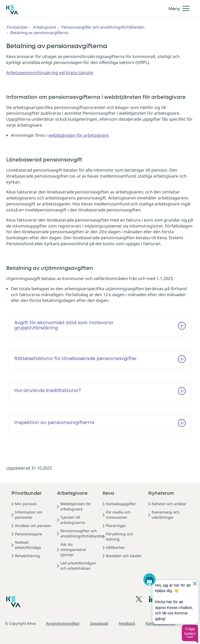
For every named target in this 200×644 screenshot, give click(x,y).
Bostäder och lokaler (124, 556)
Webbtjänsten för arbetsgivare (76, 506)
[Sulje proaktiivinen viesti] (195, 584)
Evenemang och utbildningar (165, 515)
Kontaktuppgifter (121, 504)
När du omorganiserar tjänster (73, 549)
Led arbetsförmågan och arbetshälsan (78, 566)
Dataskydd (99, 623)
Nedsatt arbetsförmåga (28, 545)
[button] (190, 634)
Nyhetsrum (161, 493)
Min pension (26, 504)
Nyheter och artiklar (169, 504)
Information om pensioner (29, 515)
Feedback (127, 623)
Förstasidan (17, 27)
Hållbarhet (115, 547)
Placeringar (116, 526)
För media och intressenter (118, 515)
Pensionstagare (28, 534)
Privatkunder (27, 493)
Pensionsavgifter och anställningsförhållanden (103, 27)
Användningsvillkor (63, 623)
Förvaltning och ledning (120, 536)
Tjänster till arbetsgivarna (73, 520)
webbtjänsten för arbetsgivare (79, 135)
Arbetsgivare (45, 27)
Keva (108, 493)
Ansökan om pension (33, 526)
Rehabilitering (27, 556)
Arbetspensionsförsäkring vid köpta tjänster (50, 73)
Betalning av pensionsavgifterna (39, 32)
